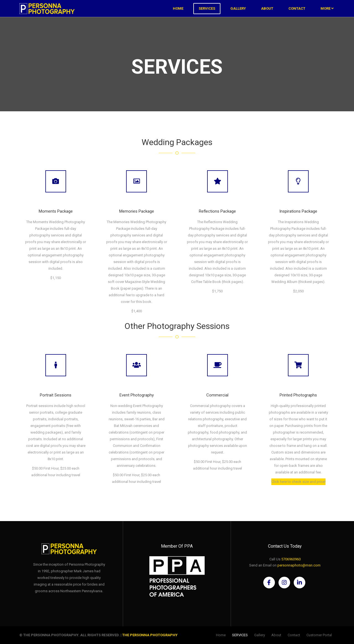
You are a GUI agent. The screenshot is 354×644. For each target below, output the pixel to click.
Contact (297, 14)
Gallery (238, 14)
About (267, 14)
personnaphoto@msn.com (299, 565)
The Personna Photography (150, 635)
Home (178, 14)
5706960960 (291, 559)
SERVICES (207, 14)
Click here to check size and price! (298, 481)
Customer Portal (319, 635)
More (327, 14)
